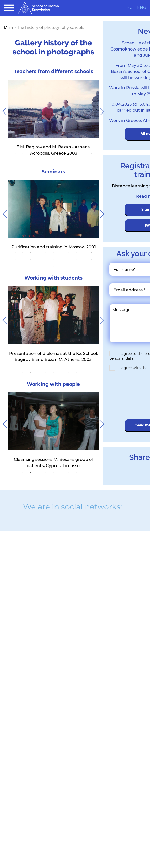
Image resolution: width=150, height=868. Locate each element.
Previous (4, 110)
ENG (142, 8)
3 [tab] (31, 153)
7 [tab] (61, 153)
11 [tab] (92, 153)
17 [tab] (53, 259)
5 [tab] (46, 153)
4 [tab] (38, 153)
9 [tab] (76, 153)
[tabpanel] (53, 118)
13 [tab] (57, 160)
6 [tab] (53, 153)
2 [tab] (23, 153)
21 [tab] (84, 259)
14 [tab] (31, 259)
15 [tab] (38, 259)
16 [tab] (46, 259)
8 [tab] (69, 153)
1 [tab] (15, 153)
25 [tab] (61, 266)
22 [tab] (92, 259)
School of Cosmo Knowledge (38, 8)
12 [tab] (50, 160)
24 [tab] (53, 266)
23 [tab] (46, 266)
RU (130, 8)
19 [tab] (69, 259)
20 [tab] (76, 259)
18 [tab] (61, 259)
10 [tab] (84, 153)
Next (103, 110)
